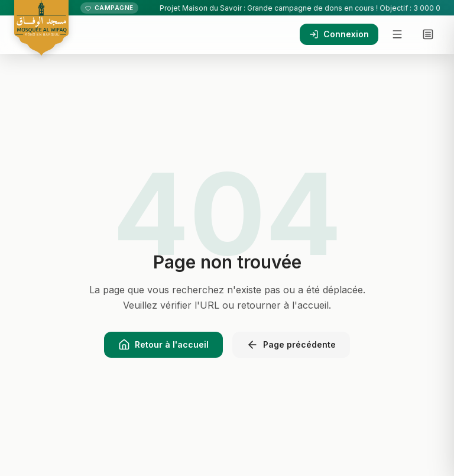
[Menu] (397, 34)
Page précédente (291, 345)
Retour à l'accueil (163, 345)
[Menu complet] (428, 34)
